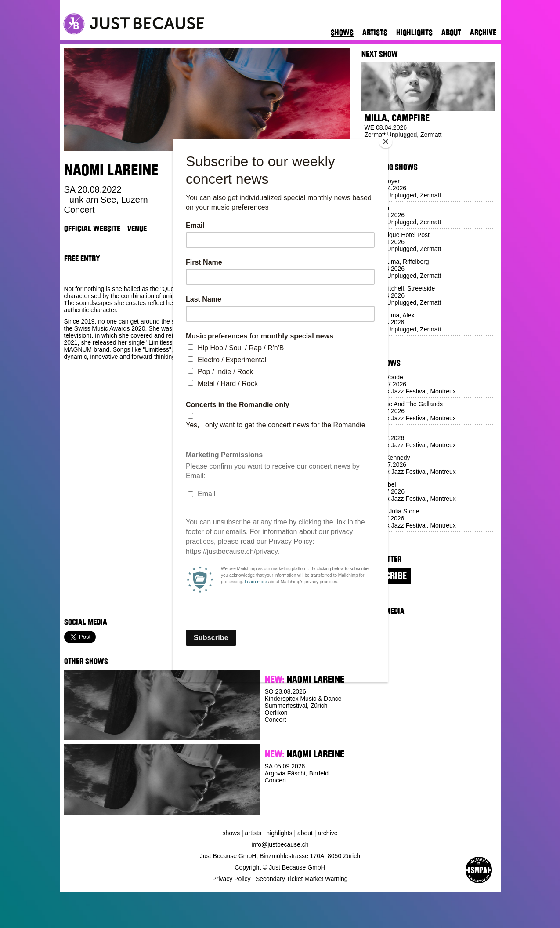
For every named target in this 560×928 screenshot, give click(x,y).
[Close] (386, 142)
